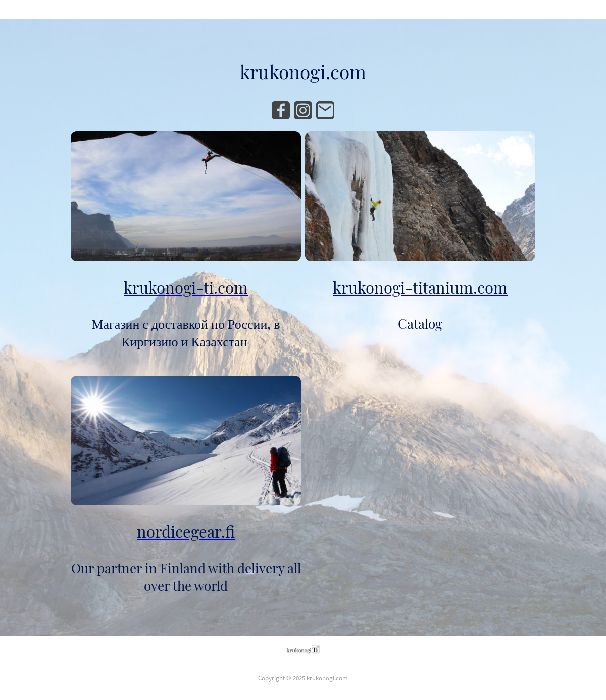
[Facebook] (281, 110)
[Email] (325, 110)
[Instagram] (303, 110)
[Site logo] (303, 649)
